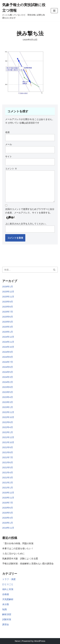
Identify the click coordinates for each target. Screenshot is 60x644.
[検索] (27, 270)
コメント (11, 169)
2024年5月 (8, 372)
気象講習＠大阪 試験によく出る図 (20, 558)
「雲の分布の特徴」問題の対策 (18, 543)
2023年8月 (8, 387)
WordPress (40, 641)
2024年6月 (8, 367)
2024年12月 (8, 337)
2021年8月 (8, 452)
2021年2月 (8, 483)
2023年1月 (8, 407)
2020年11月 (8, 498)
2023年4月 (8, 397)
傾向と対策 (8, 589)
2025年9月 (8, 302)
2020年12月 (8, 493)
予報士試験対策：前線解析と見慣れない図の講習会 (28, 564)
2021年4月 (8, 472)
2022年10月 (8, 417)
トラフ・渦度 (9, 579)
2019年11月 (8, 528)
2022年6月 (8, 422)
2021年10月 (8, 442)
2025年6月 (8, 317)
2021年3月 (8, 477)
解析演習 (7, 614)
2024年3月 (8, 377)
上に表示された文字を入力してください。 (26, 224)
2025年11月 (8, 297)
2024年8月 (8, 357)
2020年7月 (8, 503)
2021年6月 (8, 462)
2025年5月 (8, 322)
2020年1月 (8, 523)
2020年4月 (8, 518)
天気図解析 (8, 599)
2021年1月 (8, 488)
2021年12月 (8, 437)
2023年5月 (8, 392)
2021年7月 (8, 457)
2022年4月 (8, 427)
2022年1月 (8, 432)
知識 (4, 609)
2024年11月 (8, 342)
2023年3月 (8, 402)
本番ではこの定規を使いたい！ (18, 548)
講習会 (6, 624)
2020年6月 (8, 508)
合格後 (6, 594)
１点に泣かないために (13, 553)
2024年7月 (8, 362)
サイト (9, 156)
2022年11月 (8, 412)
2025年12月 (8, 292)
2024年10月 (8, 347)
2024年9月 (8, 352)
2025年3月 (8, 327)
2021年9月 (8, 447)
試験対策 (7, 619)
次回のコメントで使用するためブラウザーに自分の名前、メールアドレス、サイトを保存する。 (30, 211)
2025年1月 (8, 332)
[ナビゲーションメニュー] (54, 11)
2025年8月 (8, 307)
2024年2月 (8, 382)
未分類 (6, 604)
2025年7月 (8, 312)
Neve (17, 641)
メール (9, 144)
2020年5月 (8, 513)
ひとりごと (8, 584)
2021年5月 (8, 467)
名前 (7, 132)
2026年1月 (8, 287)
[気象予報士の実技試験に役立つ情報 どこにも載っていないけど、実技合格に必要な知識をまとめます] (24, 11)
